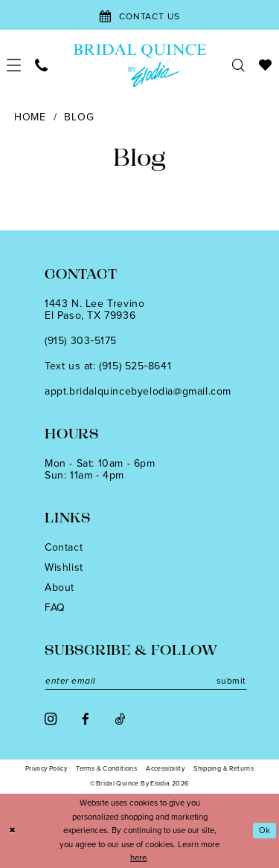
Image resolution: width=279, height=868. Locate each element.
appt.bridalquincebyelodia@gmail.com (138, 391)
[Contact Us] (139, 15)
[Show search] (239, 65)
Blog (79, 117)
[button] (14, 65)
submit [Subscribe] (231, 681)
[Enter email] (146, 681)
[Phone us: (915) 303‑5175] (42, 65)
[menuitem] (14, 65)
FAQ (55, 608)
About (60, 587)
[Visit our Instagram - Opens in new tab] (51, 719)
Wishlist (64, 567)
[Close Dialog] (12, 830)
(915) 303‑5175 (81, 341)
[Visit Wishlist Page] (266, 65)
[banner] (139, 65)
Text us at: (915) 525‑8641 (108, 366)
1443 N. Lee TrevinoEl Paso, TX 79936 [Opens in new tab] (94, 310)
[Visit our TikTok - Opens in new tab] (120, 719)
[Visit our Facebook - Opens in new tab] (86, 719)
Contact (64, 547)
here (138, 858)
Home (30, 117)
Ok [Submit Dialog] (265, 830)
